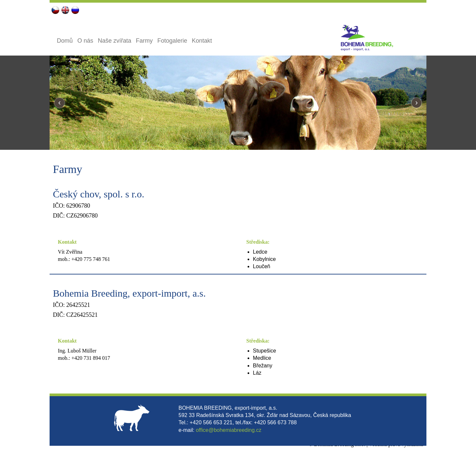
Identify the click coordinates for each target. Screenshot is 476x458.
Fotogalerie (172, 41)
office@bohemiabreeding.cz (228, 430)
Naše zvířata (115, 41)
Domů (65, 41)
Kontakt (202, 41)
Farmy (144, 41)
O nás (85, 41)
